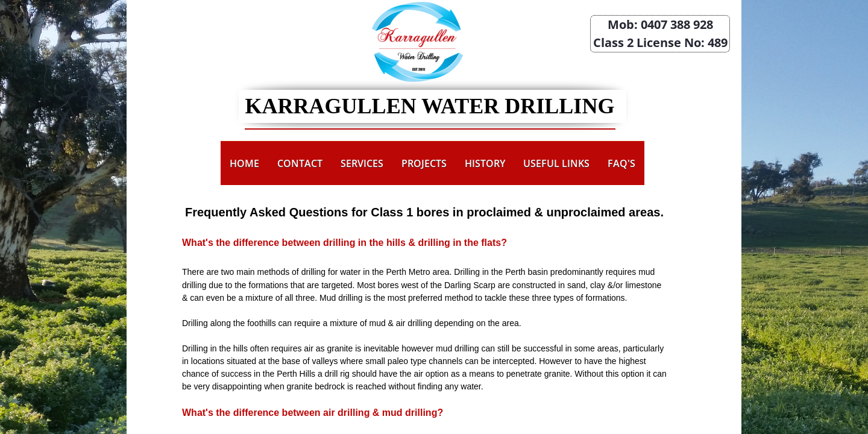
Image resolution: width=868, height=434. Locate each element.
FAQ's (621, 163)
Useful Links (556, 163)
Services (362, 163)
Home (244, 163)
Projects (424, 163)
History (485, 163)
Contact (300, 163)
